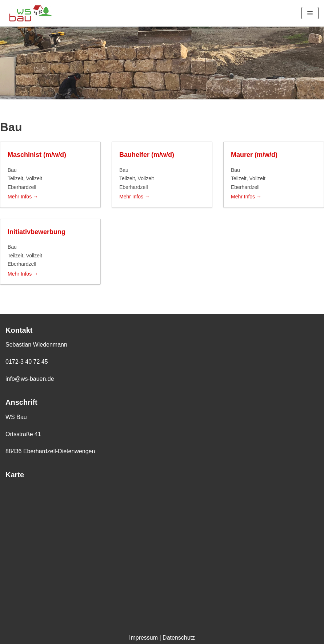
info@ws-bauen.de (30, 379)
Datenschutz (179, 638)
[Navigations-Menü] (310, 13)
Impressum (143, 638)
